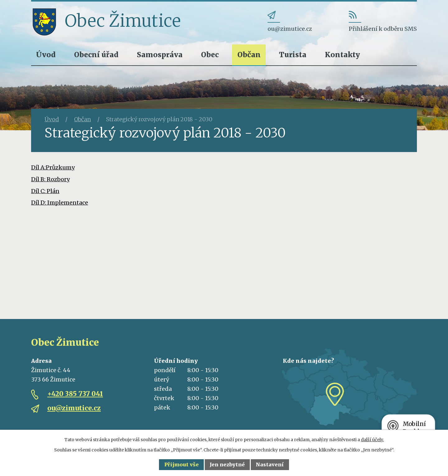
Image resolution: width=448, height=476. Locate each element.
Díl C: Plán (45, 191)
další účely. (372, 440)
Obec (210, 55)
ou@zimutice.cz (74, 408)
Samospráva (160, 55)
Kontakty (342, 55)
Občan (249, 55)
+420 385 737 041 (75, 394)
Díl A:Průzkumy (53, 167)
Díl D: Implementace (60, 203)
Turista (293, 55)
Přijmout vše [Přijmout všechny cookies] (182, 464)
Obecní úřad (96, 55)
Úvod (46, 55)
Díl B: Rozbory (50, 179)
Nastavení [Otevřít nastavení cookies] (270, 464)
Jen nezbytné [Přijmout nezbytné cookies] (227, 464)
